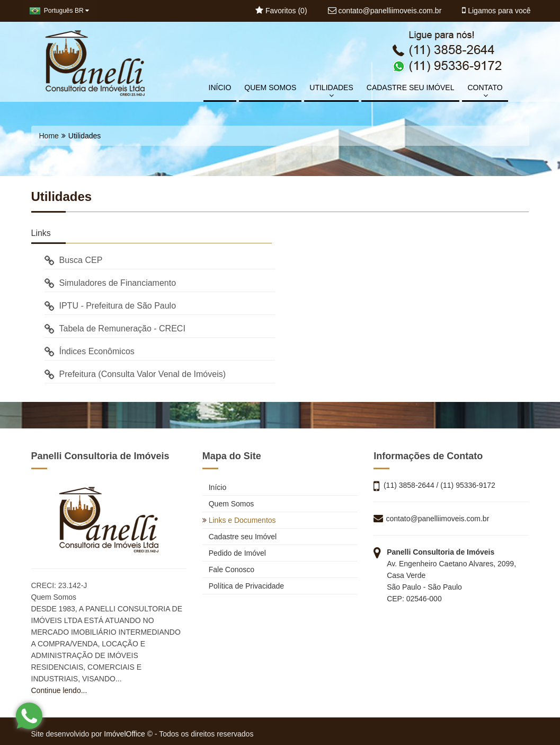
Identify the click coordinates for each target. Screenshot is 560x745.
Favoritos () (281, 11)
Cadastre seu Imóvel (239, 537)
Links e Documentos (239, 520)
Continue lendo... (59, 690)
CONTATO (485, 91)
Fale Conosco (228, 569)
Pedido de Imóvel (234, 553)
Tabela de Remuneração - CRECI (115, 328)
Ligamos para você (496, 11)
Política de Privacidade (243, 586)
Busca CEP (74, 260)
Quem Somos (228, 504)
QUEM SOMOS (270, 87)
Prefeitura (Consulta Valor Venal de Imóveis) (135, 374)
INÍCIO (220, 87)
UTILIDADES (331, 91)
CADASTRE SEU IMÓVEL (411, 87)
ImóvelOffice (125, 734)
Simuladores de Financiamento (110, 283)
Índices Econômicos (90, 351)
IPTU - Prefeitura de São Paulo (110, 306)
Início (214, 487)
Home (49, 136)
